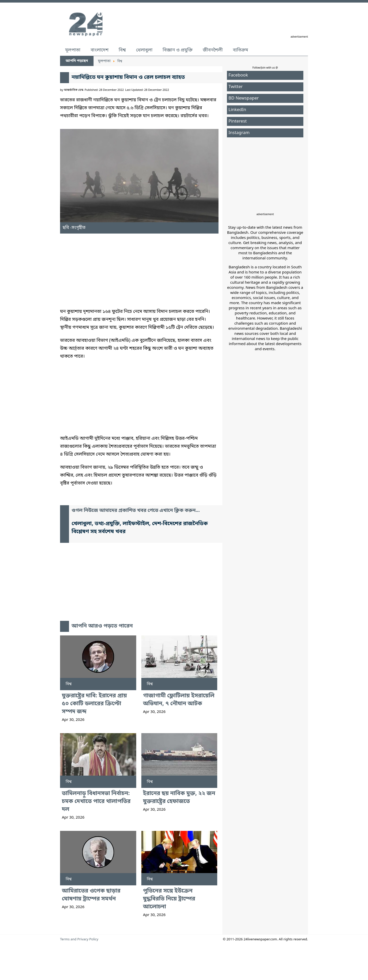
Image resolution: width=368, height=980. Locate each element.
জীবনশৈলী (213, 50)
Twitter (236, 87)
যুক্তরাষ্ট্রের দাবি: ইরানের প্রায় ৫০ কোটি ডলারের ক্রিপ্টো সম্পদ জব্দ (94, 704)
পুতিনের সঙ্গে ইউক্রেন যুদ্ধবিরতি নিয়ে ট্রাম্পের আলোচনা (169, 899)
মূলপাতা (73, 50)
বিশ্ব (122, 50)
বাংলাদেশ (99, 50)
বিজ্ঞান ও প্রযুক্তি (178, 50)
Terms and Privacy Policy (79, 939)
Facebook (238, 75)
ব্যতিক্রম (240, 50)
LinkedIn (237, 110)
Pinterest (238, 121)
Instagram (239, 133)
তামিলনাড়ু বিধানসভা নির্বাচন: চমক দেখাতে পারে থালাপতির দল (96, 802)
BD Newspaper (244, 98)
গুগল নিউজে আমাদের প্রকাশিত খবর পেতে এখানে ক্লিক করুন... (136, 511)
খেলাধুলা (144, 50)
